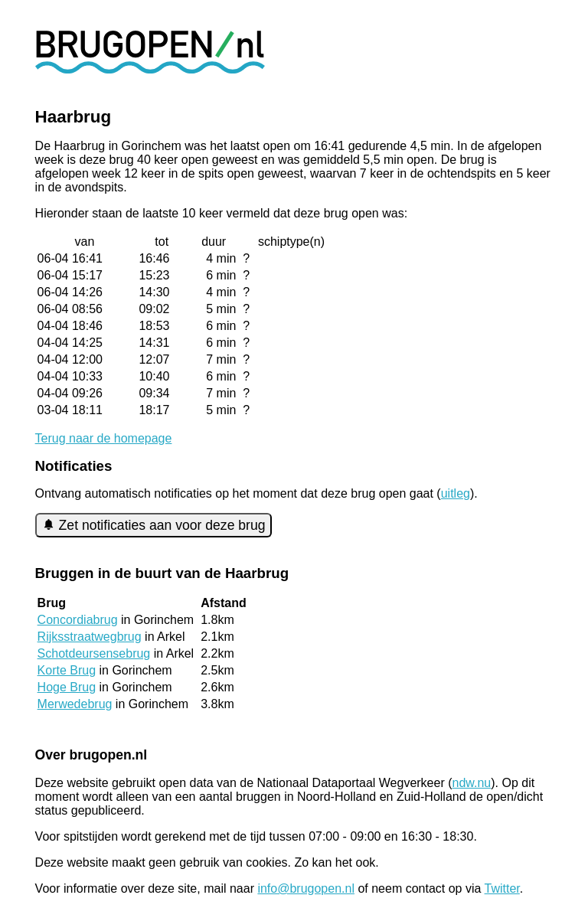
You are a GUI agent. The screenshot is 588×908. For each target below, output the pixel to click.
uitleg (456, 493)
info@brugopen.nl (306, 888)
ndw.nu (472, 783)
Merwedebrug (75, 704)
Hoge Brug (67, 687)
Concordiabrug (78, 620)
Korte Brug (67, 670)
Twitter (502, 888)
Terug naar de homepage (104, 438)
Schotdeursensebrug (94, 653)
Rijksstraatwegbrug (90, 637)
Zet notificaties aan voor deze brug (154, 525)
